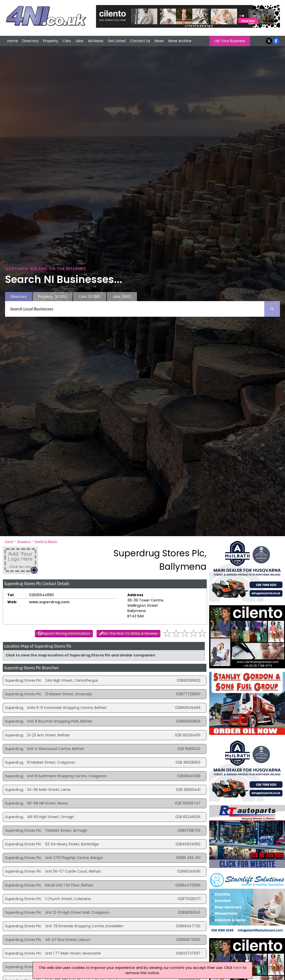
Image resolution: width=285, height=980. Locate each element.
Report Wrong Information (66, 633)
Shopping (24, 541)
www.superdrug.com (49, 602)
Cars (67, 41)
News (159, 41)
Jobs (79, 41)
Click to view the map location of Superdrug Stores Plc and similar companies (80, 655)
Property (51, 41)
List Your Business (230, 41)
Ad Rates (96, 41)
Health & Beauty (46, 541)
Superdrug (14, 708)
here (238, 968)
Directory (31, 41)
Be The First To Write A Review (130, 633)
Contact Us (140, 41)
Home (13, 41)
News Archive (180, 41)
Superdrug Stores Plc (23, 680)
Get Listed (117, 41)
